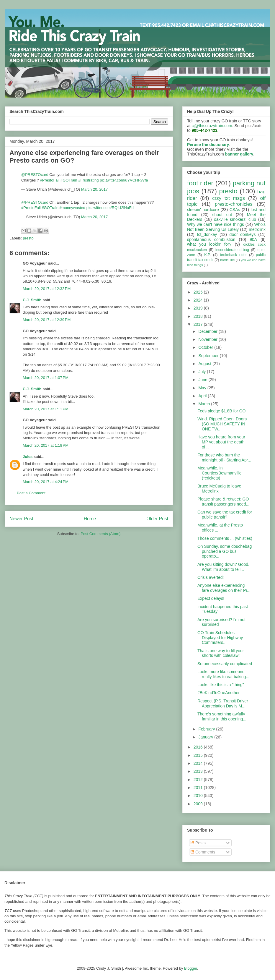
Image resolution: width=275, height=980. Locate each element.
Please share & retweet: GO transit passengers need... (223, 502)
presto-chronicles (234, 204)
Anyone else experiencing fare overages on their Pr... (224, 588)
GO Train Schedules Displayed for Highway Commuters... (220, 638)
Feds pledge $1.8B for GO (221, 411)
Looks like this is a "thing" (221, 685)
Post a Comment (31, 493)
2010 (199, 796)
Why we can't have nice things (216, 224)
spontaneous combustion (211, 239)
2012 (199, 780)
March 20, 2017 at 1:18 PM (46, 445)
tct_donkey (207, 234)
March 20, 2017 (94, 189)
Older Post (157, 519)
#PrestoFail (50, 180)
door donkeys (243, 234)
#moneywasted (72, 208)
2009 (199, 804)
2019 (199, 308)
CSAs (235, 210)
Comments (203, 852)
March (205, 404)
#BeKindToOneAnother (218, 693)
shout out (222, 215)
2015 (199, 755)
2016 (199, 747)
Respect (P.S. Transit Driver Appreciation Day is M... (223, 703)
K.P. (207, 255)
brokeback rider (233, 255)
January (206, 737)
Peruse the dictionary (208, 145)
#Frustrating (88, 180)
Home (90, 519)
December (208, 331)
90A (253, 239)
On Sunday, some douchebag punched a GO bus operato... (225, 551)
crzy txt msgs (229, 198)
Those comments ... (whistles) (225, 538)
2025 (199, 292)
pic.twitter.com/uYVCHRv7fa (124, 180)
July (203, 372)
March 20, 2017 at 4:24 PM (46, 482)
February (207, 729)
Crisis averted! (211, 577)
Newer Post (21, 519)
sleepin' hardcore (203, 210)
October (206, 347)
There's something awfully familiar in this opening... (222, 716)
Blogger (191, 968)
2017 (199, 324)
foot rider (200, 183)
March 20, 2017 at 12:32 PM (47, 289)
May (203, 388)
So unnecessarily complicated (225, 664)
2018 (199, 316)
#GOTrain (69, 180)
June (203, 380)
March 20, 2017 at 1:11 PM (46, 409)
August (205, 364)
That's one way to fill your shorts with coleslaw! (221, 653)
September (209, 356)
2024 (199, 300)
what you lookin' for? (209, 244)
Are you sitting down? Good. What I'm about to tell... (223, 567)
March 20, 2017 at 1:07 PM (46, 378)
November (208, 339)
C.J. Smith (32, 300)
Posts (198, 843)
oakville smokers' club (235, 219)
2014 (199, 763)
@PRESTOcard (35, 175)
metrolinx (257, 229)
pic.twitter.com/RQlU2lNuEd (110, 208)
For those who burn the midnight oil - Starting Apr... (224, 457)
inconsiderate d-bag (232, 250)
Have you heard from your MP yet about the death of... (221, 442)
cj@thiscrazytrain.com (212, 126)
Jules (28, 457)
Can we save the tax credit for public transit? (225, 515)
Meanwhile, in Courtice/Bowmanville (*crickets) (220, 473)
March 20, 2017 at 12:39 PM (47, 320)
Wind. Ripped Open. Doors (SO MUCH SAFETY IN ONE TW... (222, 424)
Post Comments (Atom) (100, 534)
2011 (199, 788)
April (203, 396)
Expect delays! (211, 598)
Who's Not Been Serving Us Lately (226, 227)
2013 (199, 771)
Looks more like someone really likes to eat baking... (223, 674)
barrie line (227, 260)
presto (28, 238)
